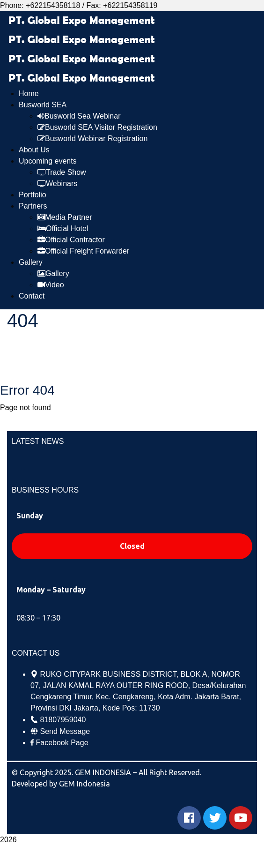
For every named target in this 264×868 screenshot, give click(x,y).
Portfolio (33, 195)
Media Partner (65, 217)
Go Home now (33, 422)
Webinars (57, 183)
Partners (33, 206)
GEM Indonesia (84, 784)
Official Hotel (63, 228)
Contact (32, 296)
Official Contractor (71, 240)
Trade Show (62, 172)
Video (51, 285)
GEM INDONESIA (104, 772)
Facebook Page (62, 743)
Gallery (31, 262)
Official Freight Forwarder (83, 251)
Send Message (65, 731)
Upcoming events (48, 161)
